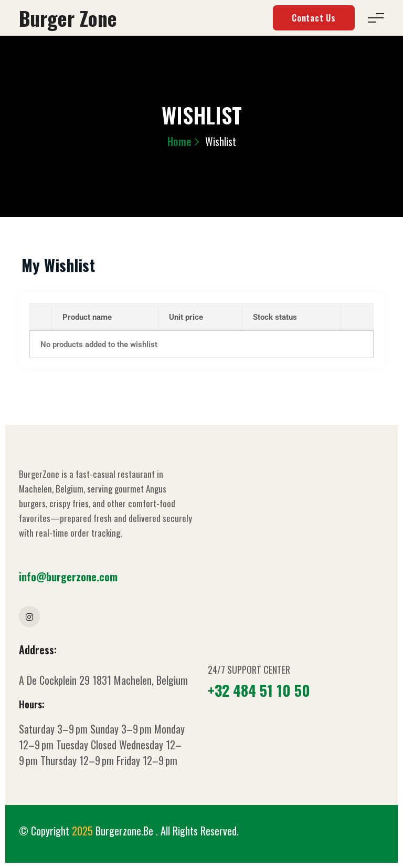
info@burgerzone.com (68, 577)
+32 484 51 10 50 (259, 690)
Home (179, 141)
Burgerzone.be (126, 831)
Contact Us (314, 18)
